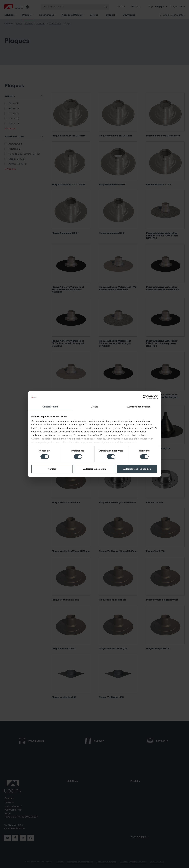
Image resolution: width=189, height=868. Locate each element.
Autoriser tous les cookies (137, 469)
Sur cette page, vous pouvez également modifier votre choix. (103, 442)
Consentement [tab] (50, 407)
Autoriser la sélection (95, 469)
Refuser (52, 469)
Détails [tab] (94, 407)
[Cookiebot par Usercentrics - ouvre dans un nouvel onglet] (145, 397)
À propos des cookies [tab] (139, 407)
